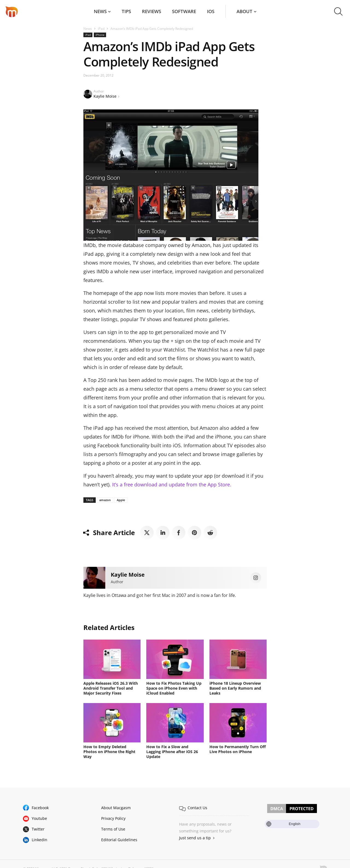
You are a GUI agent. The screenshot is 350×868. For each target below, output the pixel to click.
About (244, 11)
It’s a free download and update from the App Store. (172, 484)
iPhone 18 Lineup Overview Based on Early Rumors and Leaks (235, 688)
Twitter (38, 829)
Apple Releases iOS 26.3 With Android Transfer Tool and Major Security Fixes (111, 688)
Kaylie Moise (105, 96)
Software (184, 11)
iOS (211, 11)
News (100, 11)
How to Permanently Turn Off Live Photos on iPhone (238, 749)
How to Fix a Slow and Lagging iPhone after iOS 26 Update (172, 752)
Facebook (40, 808)
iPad (101, 29)
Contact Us (197, 808)
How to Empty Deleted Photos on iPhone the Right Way (109, 752)
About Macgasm (116, 808)
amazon (105, 500)
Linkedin (40, 840)
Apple (121, 500)
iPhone (100, 35)
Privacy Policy (113, 818)
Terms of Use (113, 829)
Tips (126, 11)
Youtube (39, 818)
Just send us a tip (195, 838)
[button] (338, 11)
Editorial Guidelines (119, 840)
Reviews (151, 11)
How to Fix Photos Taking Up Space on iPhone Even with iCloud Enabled (174, 688)
